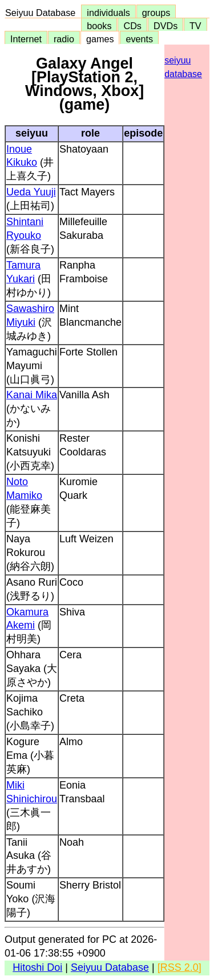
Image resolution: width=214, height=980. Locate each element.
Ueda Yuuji (31, 192)
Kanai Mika (32, 395)
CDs (132, 26)
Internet (26, 39)
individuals (108, 13)
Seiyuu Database (43, 13)
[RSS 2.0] (179, 967)
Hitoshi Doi (37, 967)
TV (195, 26)
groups (156, 13)
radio (64, 39)
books (99, 26)
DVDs (165, 26)
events (139, 39)
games (100, 39)
